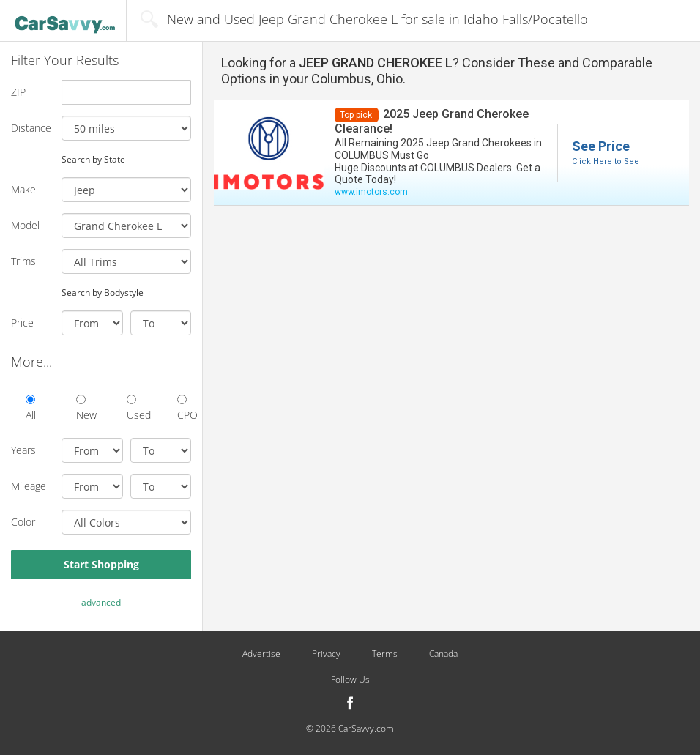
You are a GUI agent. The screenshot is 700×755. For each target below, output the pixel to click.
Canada (443, 654)
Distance (31, 128)
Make (23, 189)
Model (25, 225)
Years (23, 450)
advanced (101, 602)
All (31, 408)
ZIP (18, 92)
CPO (184, 408)
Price (22, 323)
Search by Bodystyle (103, 292)
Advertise (261, 654)
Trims (23, 261)
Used (134, 408)
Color (23, 522)
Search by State (93, 159)
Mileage (29, 486)
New (83, 408)
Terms (385, 654)
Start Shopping (101, 564)
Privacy (326, 654)
